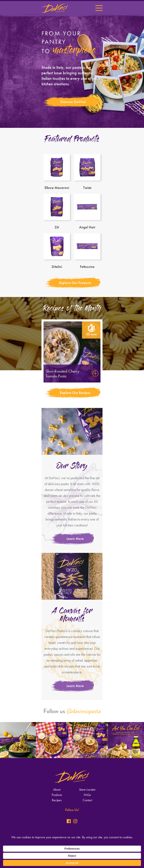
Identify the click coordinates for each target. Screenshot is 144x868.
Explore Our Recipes (75, 393)
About (57, 790)
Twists (87, 172)
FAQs (87, 795)
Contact (87, 800)
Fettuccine (87, 251)
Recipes (57, 800)
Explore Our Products (75, 283)
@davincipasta (84, 711)
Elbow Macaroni (57, 172)
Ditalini (57, 251)
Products (57, 795)
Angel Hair (87, 211)
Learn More (75, 539)
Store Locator (87, 790)
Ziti (57, 211)
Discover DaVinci (73, 102)
